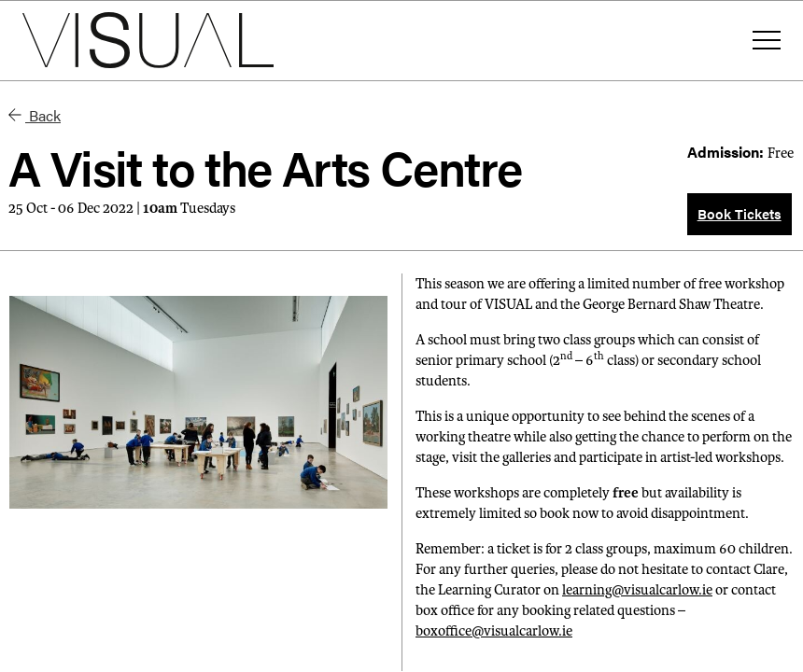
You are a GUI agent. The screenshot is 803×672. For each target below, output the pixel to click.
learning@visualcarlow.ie (637, 590)
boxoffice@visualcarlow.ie (494, 631)
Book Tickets (740, 213)
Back (35, 115)
